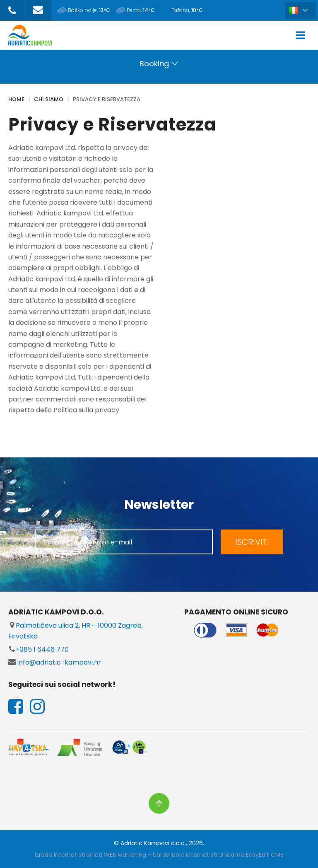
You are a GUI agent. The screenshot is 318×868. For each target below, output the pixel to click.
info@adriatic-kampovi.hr (55, 662)
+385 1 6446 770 (39, 649)
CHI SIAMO (49, 99)
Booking (154, 64)
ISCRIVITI (252, 542)
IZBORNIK (302, 35)
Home (16, 99)
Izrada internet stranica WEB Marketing (90, 855)
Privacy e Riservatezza (107, 99)
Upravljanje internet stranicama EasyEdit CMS (218, 855)
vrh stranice (159, 803)
